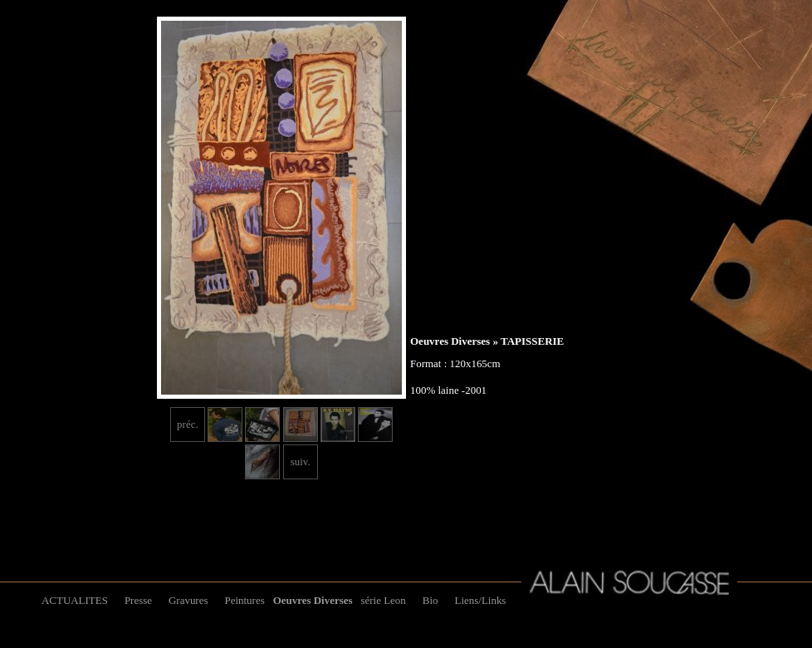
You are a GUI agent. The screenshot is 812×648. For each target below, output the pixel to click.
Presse (138, 600)
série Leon (384, 600)
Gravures (188, 600)
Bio (430, 600)
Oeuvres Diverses (450, 341)
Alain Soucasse (629, 582)
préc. (188, 424)
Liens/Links (481, 600)
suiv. (301, 461)
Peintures (244, 600)
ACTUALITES (75, 600)
